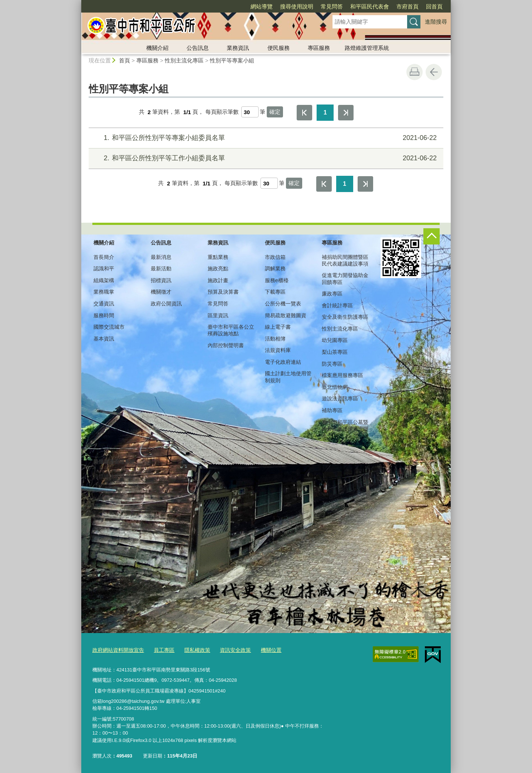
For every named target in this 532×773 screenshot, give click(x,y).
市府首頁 (407, 6)
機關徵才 (161, 292)
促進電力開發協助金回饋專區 (345, 278)
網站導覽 (262, 6)
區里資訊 (218, 315)
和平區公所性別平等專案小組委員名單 (265, 138)
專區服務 (319, 48)
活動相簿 (275, 339)
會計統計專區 (337, 305)
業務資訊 (238, 48)
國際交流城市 (109, 327)
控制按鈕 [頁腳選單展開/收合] (432, 236)
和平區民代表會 (370, 6)
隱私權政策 (191, 649)
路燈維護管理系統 (367, 48)
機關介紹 (157, 48)
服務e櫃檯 (277, 280)
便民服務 (279, 48)
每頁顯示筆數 (222, 112)
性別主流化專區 (184, 60)
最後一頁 (346, 113)
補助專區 (332, 410)
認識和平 (104, 269)
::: (78, 3)
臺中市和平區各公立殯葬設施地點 (231, 330)
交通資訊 (104, 304)
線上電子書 (278, 327)
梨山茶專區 (335, 352)
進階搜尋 (436, 22)
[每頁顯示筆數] (250, 112)
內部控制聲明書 (226, 345)
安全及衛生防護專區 (345, 317)
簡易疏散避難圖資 (286, 315)
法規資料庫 (278, 350)
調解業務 (275, 269)
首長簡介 (104, 257)
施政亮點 (218, 269)
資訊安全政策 (227, 649)
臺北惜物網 (335, 387)
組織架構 (104, 280)
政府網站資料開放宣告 (116, 649)
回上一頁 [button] (434, 72)
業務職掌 (104, 292)
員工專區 (160, 649)
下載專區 (275, 292)
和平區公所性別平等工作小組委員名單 (265, 158)
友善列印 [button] (415, 72)
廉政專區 (332, 294)
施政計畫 (218, 280)
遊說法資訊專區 (340, 399)
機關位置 (261, 649)
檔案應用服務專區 (342, 375)
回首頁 (434, 6)
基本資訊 (104, 339)
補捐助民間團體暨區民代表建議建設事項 (345, 260)
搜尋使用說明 (297, 6)
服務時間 (104, 315)
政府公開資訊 (166, 304)
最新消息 (161, 257)
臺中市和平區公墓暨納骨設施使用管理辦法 (345, 429)
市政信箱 (275, 257)
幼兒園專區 (335, 340)
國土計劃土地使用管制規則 (288, 377)
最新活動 (161, 269)
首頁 (125, 60)
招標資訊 (161, 280)
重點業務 (218, 257)
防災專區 (332, 364)
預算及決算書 (223, 292)
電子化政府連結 (283, 362)
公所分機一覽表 (283, 304)
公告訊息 (198, 48)
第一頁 (304, 113)
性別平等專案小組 (232, 60)
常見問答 (332, 6)
